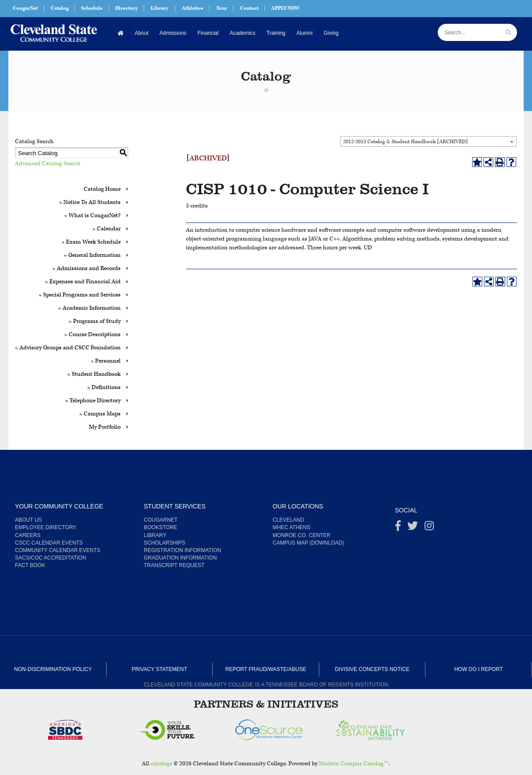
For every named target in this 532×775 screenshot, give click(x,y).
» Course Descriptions (92, 335)
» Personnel (106, 361)
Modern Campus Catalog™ (354, 764)
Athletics (192, 8)
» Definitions (104, 387)
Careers (28, 535)
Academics (242, 33)
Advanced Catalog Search (48, 164)
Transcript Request (174, 565)
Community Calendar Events (58, 550)
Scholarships (165, 543)
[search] (508, 32)
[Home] (121, 33)
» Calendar (107, 229)
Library (159, 8)
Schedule (92, 8)
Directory (127, 8)
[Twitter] (413, 528)
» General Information (92, 255)
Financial (208, 33)
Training (276, 33)
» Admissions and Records (87, 269)
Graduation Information (181, 558)
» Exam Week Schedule (91, 242)
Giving (331, 33)
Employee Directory (46, 527)
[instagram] (429, 528)
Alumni (305, 33)
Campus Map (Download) (308, 543)
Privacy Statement (159, 669)
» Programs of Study (95, 321)
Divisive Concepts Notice (372, 669)
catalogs (161, 764)
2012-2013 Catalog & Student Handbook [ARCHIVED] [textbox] (405, 142)
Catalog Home (102, 189)
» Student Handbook (94, 374)
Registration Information (183, 550)
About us (28, 520)
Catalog (60, 8)
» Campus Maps (100, 414)
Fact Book (30, 565)
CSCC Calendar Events (49, 543)
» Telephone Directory (93, 401)
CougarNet (25, 8)
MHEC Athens (292, 527)
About (142, 33)
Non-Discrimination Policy (53, 669)
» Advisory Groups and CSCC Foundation (68, 348)
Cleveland (288, 520)
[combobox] (429, 141)
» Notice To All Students (90, 202)
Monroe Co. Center (301, 535)
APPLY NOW (285, 8)
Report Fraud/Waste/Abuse (266, 669)
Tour (222, 8)
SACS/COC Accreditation (51, 558)
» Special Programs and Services (80, 295)
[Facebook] (398, 528)
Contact (249, 8)
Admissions (173, 33)
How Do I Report (478, 669)
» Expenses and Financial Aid (83, 282)
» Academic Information (89, 308)
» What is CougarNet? (92, 216)
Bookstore (161, 527)
